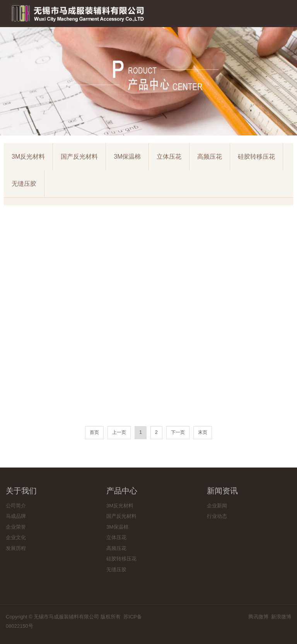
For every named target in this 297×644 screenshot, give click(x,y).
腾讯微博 (258, 617)
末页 (203, 432)
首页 (94, 432)
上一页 (119, 432)
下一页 (178, 432)
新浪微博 (281, 617)
